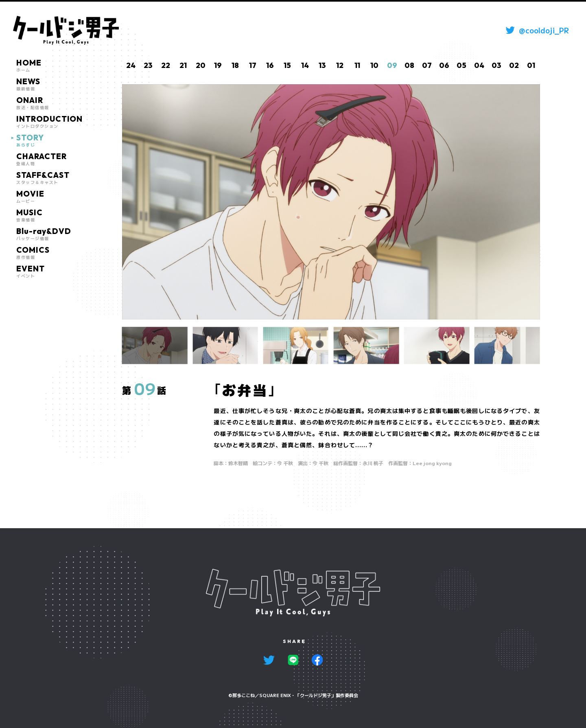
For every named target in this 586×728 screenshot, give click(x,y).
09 (392, 65)
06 (444, 65)
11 (357, 65)
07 (427, 65)
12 (340, 65)
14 (305, 65)
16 (270, 65)
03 (496, 65)
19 (218, 65)
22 (166, 65)
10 (374, 65)
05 (461, 65)
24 (131, 65)
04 (479, 65)
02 (514, 65)
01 (531, 65)
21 (183, 65)
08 (409, 65)
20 (201, 65)
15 (287, 65)
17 (253, 65)
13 (322, 65)
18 (235, 65)
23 (148, 65)
